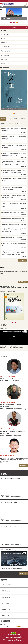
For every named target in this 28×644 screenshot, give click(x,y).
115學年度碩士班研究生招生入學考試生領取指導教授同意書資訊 (14, 138)
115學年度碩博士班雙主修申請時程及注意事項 (13, 212)
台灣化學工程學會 (6, 585)
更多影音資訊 (23, 573)
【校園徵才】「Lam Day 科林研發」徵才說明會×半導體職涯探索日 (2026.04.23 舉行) (14, 155)
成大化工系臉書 (6, 616)
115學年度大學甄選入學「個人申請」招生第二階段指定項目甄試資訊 (14, 230)
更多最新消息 (23, 260)
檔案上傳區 (4, 39)
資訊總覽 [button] (14, 27)
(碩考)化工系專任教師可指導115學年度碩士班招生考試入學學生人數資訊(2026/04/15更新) (14, 171)
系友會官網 (4, 59)
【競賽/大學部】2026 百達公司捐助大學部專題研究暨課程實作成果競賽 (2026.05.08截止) (14, 253)
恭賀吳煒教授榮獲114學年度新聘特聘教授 (12, 237)
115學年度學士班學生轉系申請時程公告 (11, 225)
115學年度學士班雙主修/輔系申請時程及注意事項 (14, 219)
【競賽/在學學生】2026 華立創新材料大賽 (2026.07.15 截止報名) (12, 188)
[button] (1, 9)
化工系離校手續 (5, 47)
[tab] (10, 23)
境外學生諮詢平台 (5, 51)
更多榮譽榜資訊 (23, 282)
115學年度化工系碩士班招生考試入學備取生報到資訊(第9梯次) (14, 146)
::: (0, 25)
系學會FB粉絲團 (5, 55)
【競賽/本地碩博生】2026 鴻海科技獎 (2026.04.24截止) (14, 180)
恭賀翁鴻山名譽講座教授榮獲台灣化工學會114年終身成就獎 (14, 272)
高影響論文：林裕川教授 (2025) (8, 292)
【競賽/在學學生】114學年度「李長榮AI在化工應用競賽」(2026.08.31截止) (14, 197)
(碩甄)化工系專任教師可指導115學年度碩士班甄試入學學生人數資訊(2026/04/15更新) (14, 163)
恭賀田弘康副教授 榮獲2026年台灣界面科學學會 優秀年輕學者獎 (14, 129)
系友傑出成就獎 (5, 63)
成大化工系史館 (6, 597)
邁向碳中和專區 (6, 610)
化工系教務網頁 (5, 34)
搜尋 (27, 7)
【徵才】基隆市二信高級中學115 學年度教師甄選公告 (14, 245)
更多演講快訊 (23, 466)
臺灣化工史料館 (6, 591)
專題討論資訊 (4, 43)
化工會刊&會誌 (6, 603)
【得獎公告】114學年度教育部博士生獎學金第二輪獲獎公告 (14, 205)
